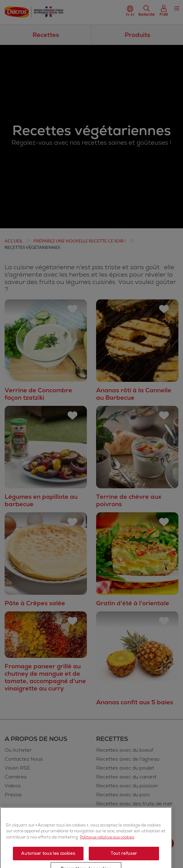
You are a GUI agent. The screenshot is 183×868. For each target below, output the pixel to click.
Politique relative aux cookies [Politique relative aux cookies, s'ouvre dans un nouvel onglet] (107, 861)
